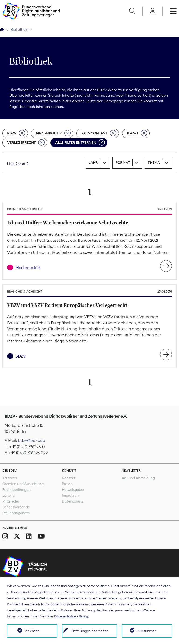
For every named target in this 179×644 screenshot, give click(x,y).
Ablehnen (32, 631)
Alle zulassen (147, 631)
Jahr (93, 163)
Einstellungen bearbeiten (89, 631)
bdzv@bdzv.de (31, 441)
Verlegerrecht (26, 143)
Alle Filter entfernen (80, 143)
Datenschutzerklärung (71, 616)
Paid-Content (99, 133)
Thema (154, 163)
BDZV (16, 133)
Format (123, 163)
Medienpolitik (53, 133)
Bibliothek (19, 29)
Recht (137, 133)
